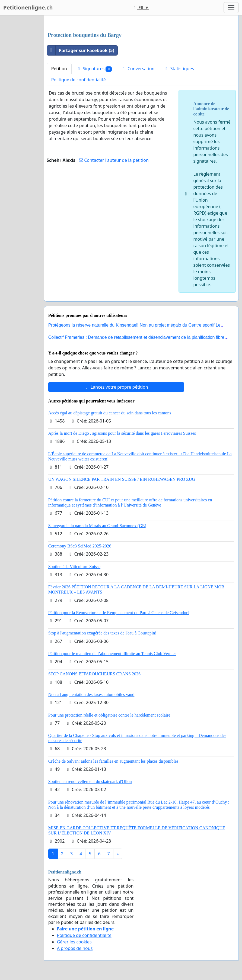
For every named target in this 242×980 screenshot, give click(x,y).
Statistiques (179, 69)
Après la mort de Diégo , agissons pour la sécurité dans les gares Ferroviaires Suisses (122, 433)
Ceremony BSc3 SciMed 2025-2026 (80, 546)
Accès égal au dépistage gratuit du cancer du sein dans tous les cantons (110, 413)
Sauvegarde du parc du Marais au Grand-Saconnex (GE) (97, 526)
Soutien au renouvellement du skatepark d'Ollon (90, 781)
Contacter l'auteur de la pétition (114, 160)
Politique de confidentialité (79, 80)
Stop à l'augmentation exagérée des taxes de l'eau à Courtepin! (102, 633)
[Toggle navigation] (231, 8)
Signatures (94, 69)
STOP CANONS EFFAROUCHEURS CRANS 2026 (94, 674)
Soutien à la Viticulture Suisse (74, 567)
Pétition (59, 69)
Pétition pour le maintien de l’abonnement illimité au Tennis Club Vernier (112, 654)
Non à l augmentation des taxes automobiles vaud (91, 694)
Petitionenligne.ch (28, 7)
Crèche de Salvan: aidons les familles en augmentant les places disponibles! (114, 761)
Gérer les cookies (74, 942)
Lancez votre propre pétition (116, 387)
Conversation (138, 69)
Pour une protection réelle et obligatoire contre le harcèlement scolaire (109, 715)
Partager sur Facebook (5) (81, 50)
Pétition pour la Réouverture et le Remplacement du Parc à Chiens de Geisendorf (119, 613)
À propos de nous (75, 948)
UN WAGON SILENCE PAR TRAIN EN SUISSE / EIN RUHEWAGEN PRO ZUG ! (123, 479)
